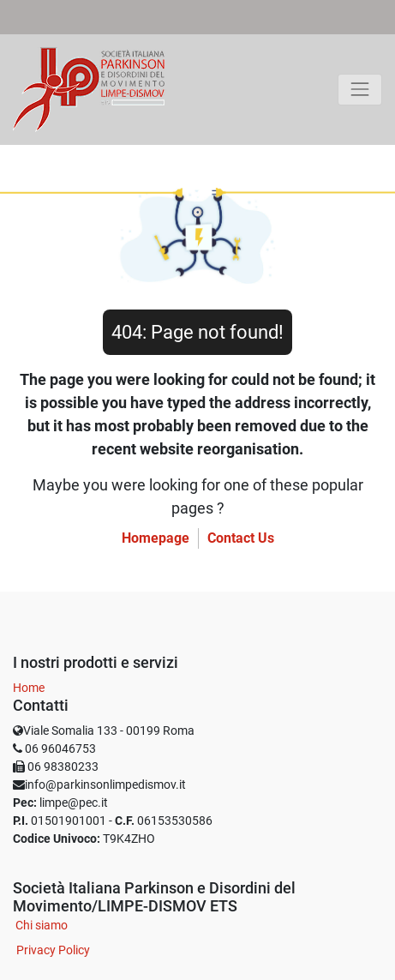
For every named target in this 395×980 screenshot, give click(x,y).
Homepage (156, 538)
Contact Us (241, 538)
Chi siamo (42, 925)
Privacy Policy (53, 950)
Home (29, 688)
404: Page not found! (197, 332)
